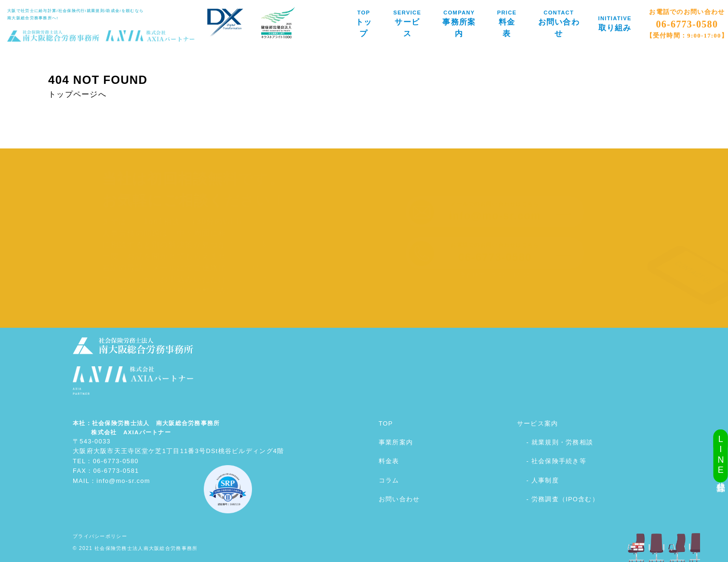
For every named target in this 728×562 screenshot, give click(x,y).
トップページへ (77, 94)
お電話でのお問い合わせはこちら (495, 253)
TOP (386, 423)
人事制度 (545, 480)
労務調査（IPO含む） (565, 499)
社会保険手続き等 (559, 461)
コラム (389, 480)
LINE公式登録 (721, 456)
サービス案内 (538, 423)
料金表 (389, 461)
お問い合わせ (399, 499)
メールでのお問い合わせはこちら (495, 212)
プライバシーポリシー (100, 536)
